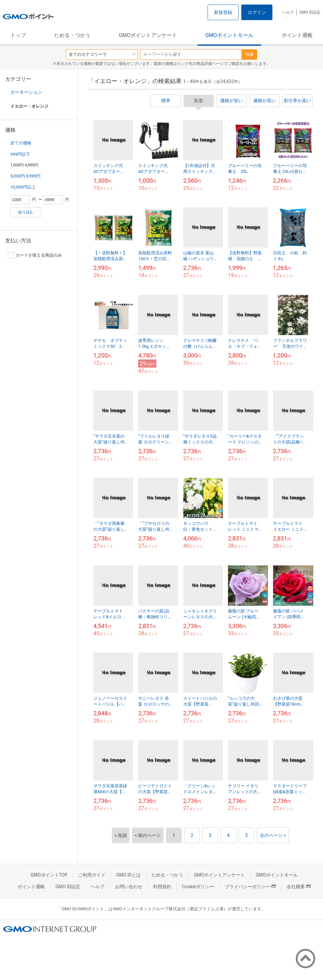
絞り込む (26, 212)
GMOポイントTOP (49, 875)
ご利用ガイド (92, 875)
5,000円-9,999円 (25, 176)
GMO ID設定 (310, 12)
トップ (18, 35)
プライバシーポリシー (250, 887)
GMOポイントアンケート (148, 35)
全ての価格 (21, 143)
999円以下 (20, 154)
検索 (249, 54)
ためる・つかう (72, 35)
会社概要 (299, 887)
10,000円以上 (23, 187)
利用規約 (162, 887)
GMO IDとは (128, 875)
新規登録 (223, 12)
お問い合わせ (129, 887)
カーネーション (26, 92)
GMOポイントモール (229, 35)
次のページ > (273, 835)
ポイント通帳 (297, 35)
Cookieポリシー (198, 887)
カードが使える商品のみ (35, 255)
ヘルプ (288, 12)
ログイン (257, 12)
